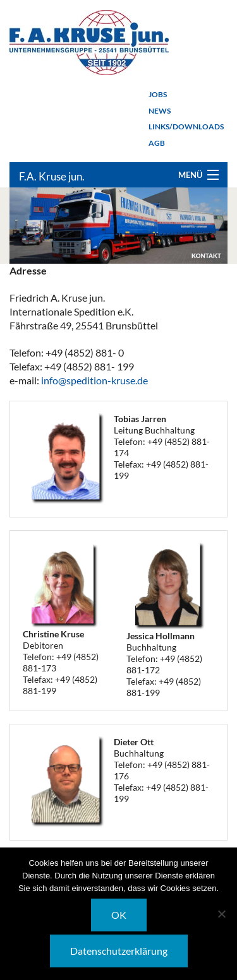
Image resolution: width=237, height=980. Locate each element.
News (160, 111)
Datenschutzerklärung (119, 951)
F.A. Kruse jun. (52, 176)
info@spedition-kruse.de (94, 380)
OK (119, 915)
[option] (118, 226)
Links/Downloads (186, 127)
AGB (157, 143)
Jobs (158, 94)
